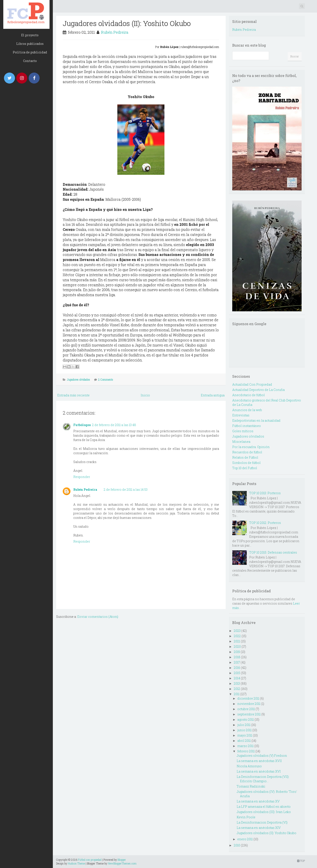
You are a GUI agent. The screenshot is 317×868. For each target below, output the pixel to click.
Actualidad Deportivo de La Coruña (258, 390)
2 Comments (106, 379)
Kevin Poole (246, 817)
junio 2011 (244, 730)
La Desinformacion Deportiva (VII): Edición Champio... (263, 779)
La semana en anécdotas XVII (259, 761)
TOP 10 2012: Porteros (265, 523)
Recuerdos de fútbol (247, 452)
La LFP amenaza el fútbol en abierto (264, 807)
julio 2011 (244, 725)
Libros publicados (30, 44)
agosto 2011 (246, 719)
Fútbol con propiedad (90, 860)
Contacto (30, 61)
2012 (237, 689)
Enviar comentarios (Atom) (98, 617)
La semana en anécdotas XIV (259, 828)
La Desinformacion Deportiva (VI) (262, 822)
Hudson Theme (76, 863)
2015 (237, 673)
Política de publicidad (30, 52)
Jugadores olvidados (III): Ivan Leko (264, 812)
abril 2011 (244, 741)
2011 (237, 694)
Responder (82, 477)
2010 (237, 845)
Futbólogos (82, 425)
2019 (237, 652)
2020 (237, 646)
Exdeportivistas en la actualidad (256, 420)
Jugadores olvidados (78, 379)
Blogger (122, 860)
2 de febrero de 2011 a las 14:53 (126, 490)
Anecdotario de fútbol (249, 395)
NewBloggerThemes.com (122, 863)
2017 (237, 662)
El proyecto (30, 35)
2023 (237, 631)
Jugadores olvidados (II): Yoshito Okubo (127, 23)
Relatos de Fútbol (245, 457)
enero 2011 (245, 839)
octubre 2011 (246, 709)
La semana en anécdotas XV (258, 801)
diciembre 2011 (248, 698)
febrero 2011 (246, 751)
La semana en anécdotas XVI (259, 771)
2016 (237, 668)
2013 (237, 683)
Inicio (145, 395)
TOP (301, 861)
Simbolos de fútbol (246, 463)
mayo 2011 (245, 735)
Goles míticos (243, 431)
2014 (237, 678)
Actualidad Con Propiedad (252, 384)
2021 (237, 641)
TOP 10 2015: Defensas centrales (273, 552)
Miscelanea (241, 442)
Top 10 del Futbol (245, 468)
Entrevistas (241, 415)
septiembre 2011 (249, 714)
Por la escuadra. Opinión (251, 447)
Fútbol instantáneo (247, 426)
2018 (237, 657)
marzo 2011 (245, 746)
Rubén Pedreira (115, 32)
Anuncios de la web (247, 410)
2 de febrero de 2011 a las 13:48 (114, 425)
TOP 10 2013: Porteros (265, 493)
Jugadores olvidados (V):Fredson (262, 756)
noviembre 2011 (249, 704)
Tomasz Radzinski (251, 786)
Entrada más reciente (73, 395)
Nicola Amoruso (249, 766)
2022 (237, 636)
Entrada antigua (213, 395)
